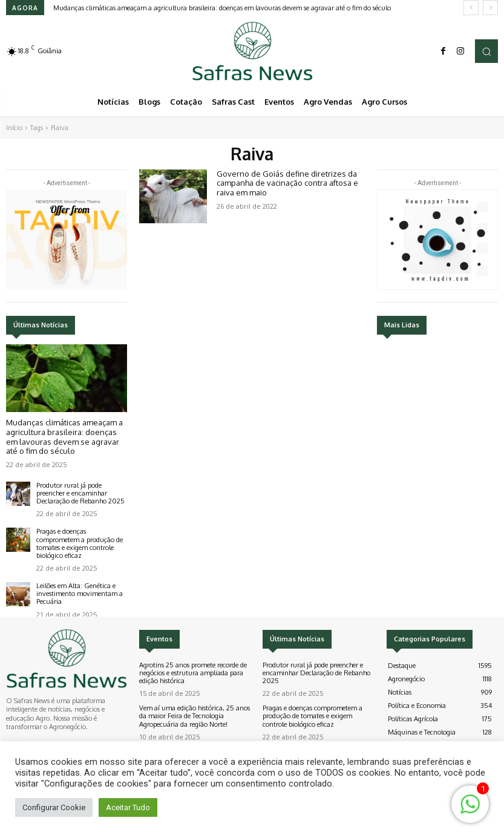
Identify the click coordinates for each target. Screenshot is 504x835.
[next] (490, 8)
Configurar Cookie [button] (54, 807)
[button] (486, 51)
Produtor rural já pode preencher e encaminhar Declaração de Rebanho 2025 (80, 493)
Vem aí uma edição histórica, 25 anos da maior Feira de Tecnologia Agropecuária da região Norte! (195, 716)
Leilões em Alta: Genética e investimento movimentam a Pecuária (80, 594)
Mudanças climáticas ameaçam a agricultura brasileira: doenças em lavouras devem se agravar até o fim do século (222, 8)
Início (14, 128)
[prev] (471, 8)
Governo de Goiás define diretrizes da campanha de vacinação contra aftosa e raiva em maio (287, 183)
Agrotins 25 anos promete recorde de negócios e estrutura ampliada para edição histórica (193, 673)
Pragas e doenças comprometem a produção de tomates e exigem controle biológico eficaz (80, 543)
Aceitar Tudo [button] (128, 807)
